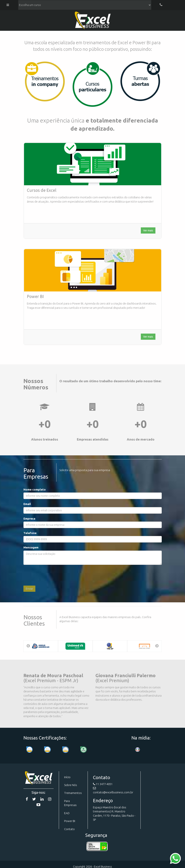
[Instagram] (50, 799)
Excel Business (92, 21)
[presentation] (53, 575)
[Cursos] (93, 84)
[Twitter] (34, 799)
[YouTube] (38, 805)
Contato (69, 829)
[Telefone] (161, 5)
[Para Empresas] (45, 81)
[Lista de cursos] (85, 5)
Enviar (29, 589)
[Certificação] (66, 750)
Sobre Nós (71, 785)
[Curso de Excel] (93, 164)
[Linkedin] (42, 799)
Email (27, 504)
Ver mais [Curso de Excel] (148, 230)
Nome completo (35, 490)
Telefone (30, 533)
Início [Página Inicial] (67, 777)
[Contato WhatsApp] (175, 858)
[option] (41, 646)
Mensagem (31, 547)
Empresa (29, 519)
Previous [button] (28, 646)
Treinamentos (73, 793)
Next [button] (157, 646)
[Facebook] (27, 799)
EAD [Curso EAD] (67, 813)
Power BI (70, 821)
